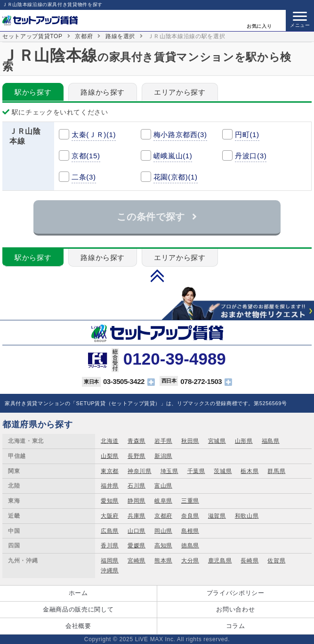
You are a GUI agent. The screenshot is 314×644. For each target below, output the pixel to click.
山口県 (137, 531)
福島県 (271, 441)
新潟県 (163, 456)
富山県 (163, 486)
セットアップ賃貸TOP (32, 36)
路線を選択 (120, 36)
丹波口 (251, 156)
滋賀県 (217, 516)
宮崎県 (137, 561)
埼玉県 (169, 471)
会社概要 (78, 626)
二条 (84, 177)
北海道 (110, 441)
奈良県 (190, 516)
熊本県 (163, 561)
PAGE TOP (157, 276)
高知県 (163, 546)
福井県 (110, 486)
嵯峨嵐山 (173, 156)
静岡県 (137, 501)
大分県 (190, 561)
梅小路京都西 (180, 135)
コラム (236, 626)
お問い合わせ (235, 609)
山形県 (244, 441)
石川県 (137, 486)
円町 (247, 135)
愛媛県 (137, 546)
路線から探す (103, 92)
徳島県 (190, 546)
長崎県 (250, 561)
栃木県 (250, 471)
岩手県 (163, 441)
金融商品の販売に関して (78, 609)
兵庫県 (137, 516)
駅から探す (33, 92)
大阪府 (110, 516)
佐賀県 (276, 561)
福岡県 (110, 561)
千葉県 (196, 471)
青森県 (137, 441)
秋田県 (190, 441)
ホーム (78, 593)
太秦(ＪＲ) (94, 135)
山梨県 (110, 456)
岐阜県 (163, 501)
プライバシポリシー (236, 593)
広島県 (110, 531)
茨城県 (223, 471)
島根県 (190, 531)
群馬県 (276, 471)
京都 (86, 156)
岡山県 (163, 531)
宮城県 (217, 441)
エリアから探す (180, 92)
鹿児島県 (220, 561)
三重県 (190, 501)
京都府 (84, 36)
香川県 (110, 546)
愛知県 (110, 501)
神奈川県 (140, 471)
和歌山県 (247, 516)
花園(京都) (176, 177)
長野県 (137, 456)
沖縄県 (110, 571)
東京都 (110, 471)
